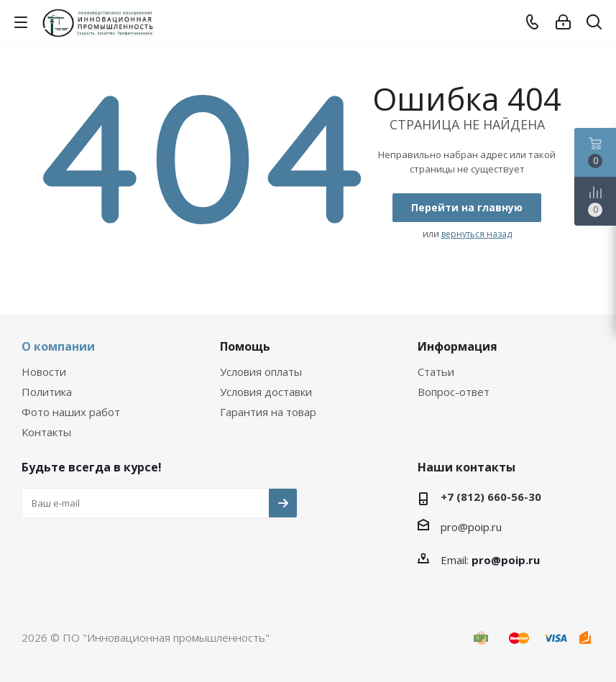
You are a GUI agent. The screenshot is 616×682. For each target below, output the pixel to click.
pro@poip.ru (471, 527)
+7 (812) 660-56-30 (491, 497)
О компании (58, 346)
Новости (44, 372)
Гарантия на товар (268, 412)
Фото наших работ (71, 412)
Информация (458, 346)
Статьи (436, 372)
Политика (47, 392)
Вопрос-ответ (454, 392)
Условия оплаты (261, 372)
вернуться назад (477, 234)
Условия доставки (266, 392)
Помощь (245, 346)
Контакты (46, 432)
